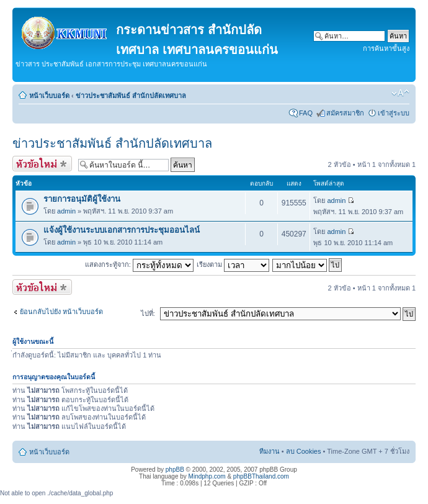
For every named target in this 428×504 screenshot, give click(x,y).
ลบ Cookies (304, 451)
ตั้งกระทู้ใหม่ (42, 164)
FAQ (306, 113)
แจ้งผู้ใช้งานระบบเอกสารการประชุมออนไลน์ (122, 230)
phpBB (175, 470)
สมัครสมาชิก (345, 113)
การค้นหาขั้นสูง (386, 48)
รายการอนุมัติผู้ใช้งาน (82, 199)
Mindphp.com (207, 476)
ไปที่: (148, 313)
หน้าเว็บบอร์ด (49, 96)
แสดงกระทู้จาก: (139, 264)
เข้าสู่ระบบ (394, 113)
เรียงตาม (233, 264)
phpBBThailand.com (261, 476)
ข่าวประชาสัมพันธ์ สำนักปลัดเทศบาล (131, 96)
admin (66, 211)
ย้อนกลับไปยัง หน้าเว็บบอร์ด (61, 312)
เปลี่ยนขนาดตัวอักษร (400, 93)
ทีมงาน (270, 451)
